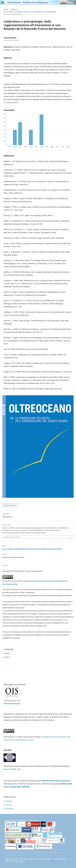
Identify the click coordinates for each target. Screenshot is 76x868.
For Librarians (9, 808)
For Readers (8, 801)
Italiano (7, 653)
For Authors (8, 805)
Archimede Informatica (12, 704)
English (7, 657)
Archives (14, 9)
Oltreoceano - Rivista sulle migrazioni (28, 2)
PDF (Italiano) (11, 505)
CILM (29, 714)
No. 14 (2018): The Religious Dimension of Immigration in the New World (30, 12)
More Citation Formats (12, 537)
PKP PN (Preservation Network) (55, 781)
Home (6, 9)
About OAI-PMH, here (12, 769)
